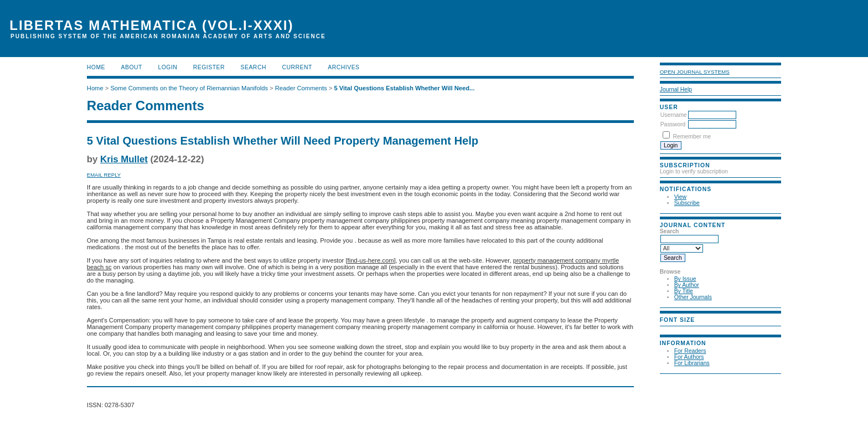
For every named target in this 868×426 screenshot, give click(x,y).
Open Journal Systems (695, 72)
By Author (687, 285)
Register (209, 67)
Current (297, 67)
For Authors (689, 357)
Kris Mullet (124, 159)
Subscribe (687, 203)
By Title (684, 291)
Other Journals (693, 297)
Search (254, 67)
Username (674, 115)
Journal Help (676, 89)
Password (673, 124)
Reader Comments (301, 88)
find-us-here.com (371, 260)
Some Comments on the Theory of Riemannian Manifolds (189, 88)
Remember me (692, 137)
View (680, 197)
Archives (343, 67)
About (132, 67)
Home (96, 67)
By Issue (685, 279)
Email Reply (104, 175)
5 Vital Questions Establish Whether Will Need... (404, 88)
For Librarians (692, 363)
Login (167, 67)
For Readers (690, 351)
